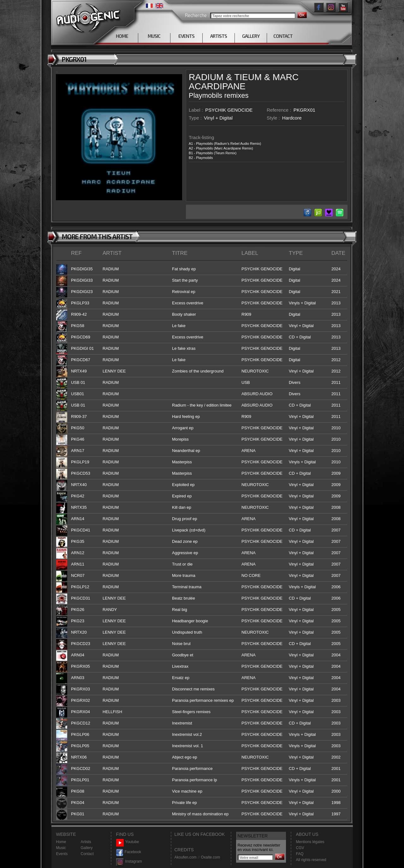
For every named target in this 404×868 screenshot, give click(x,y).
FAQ (300, 854)
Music (61, 848)
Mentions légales (310, 842)
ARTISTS (219, 36)
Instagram (129, 862)
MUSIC (154, 36)
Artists (86, 842)
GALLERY (251, 36)
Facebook (129, 852)
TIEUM (248, 77)
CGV (300, 848)
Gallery (87, 848)
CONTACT (283, 36)
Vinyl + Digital (218, 118)
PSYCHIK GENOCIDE (229, 110)
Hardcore (292, 118)
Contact (87, 854)
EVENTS (186, 36)
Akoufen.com (186, 857)
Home (61, 842)
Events (62, 854)
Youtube (128, 842)
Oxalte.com (210, 857)
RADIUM (206, 77)
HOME (122, 36)
